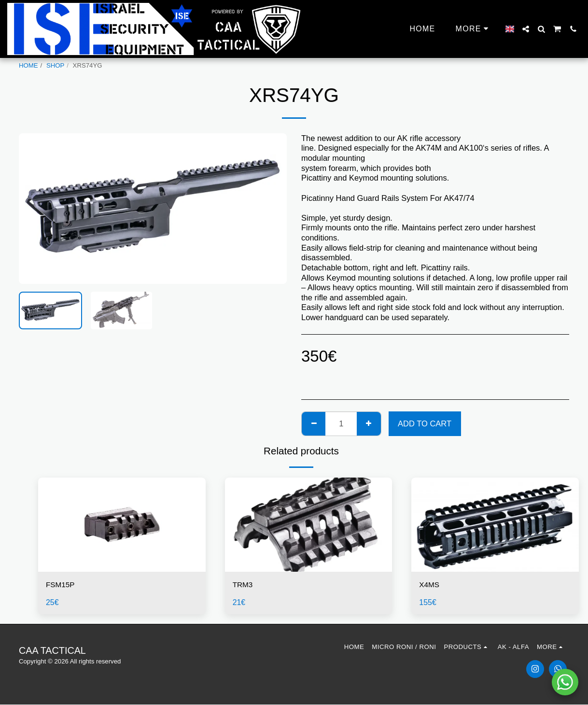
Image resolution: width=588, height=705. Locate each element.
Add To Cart (425, 423)
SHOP (55, 65)
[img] (122, 525)
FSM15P (61, 585)
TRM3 (244, 585)
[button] (526, 29)
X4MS (430, 585)
